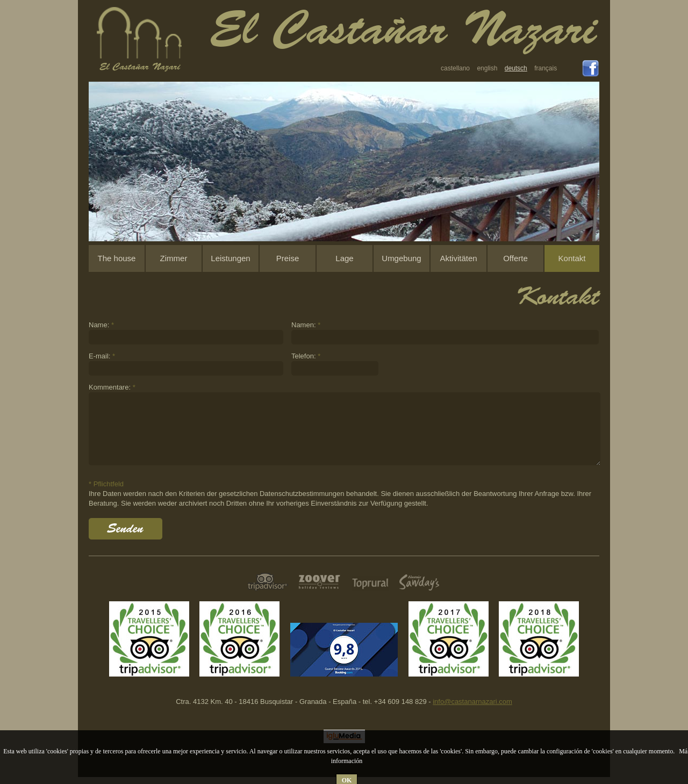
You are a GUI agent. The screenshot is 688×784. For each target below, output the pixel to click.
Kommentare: (112, 387)
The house (117, 258)
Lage (344, 258)
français (546, 68)
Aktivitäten (458, 258)
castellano (455, 68)
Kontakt (572, 258)
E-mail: (102, 356)
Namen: (306, 325)
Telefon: (306, 356)
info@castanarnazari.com (472, 702)
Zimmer (174, 258)
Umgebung (401, 258)
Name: (101, 325)
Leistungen (230, 258)
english (487, 68)
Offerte (515, 258)
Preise (288, 258)
